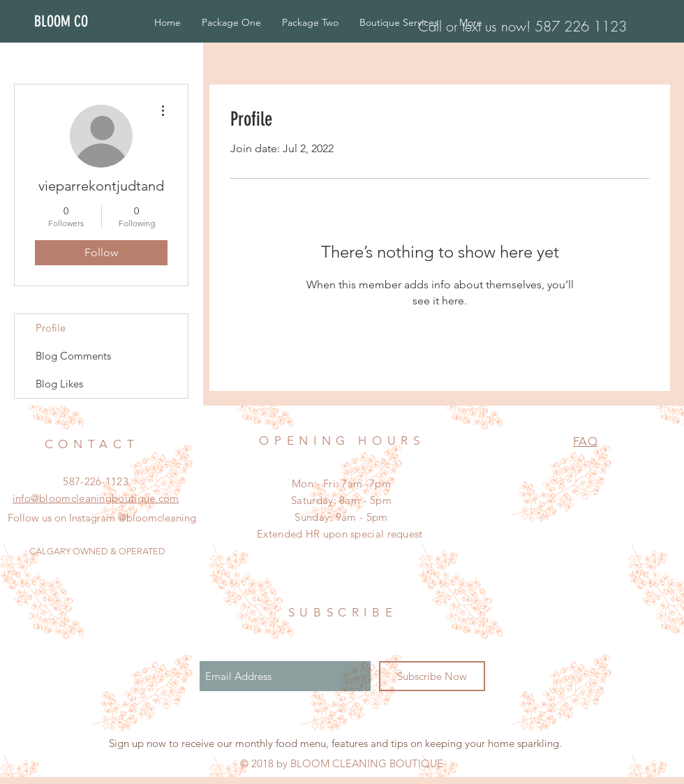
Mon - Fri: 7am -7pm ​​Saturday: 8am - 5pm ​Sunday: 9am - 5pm (341, 500)
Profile (51, 328)
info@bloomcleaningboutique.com (96, 498)
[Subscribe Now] (432, 676)
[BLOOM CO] (76, 22)
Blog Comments (73, 356)
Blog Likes (59, 384)
